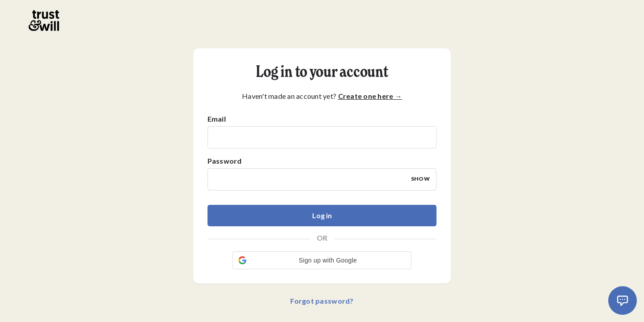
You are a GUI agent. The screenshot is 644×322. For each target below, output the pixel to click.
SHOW (420, 179)
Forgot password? (322, 301)
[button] (322, 260)
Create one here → (370, 96)
